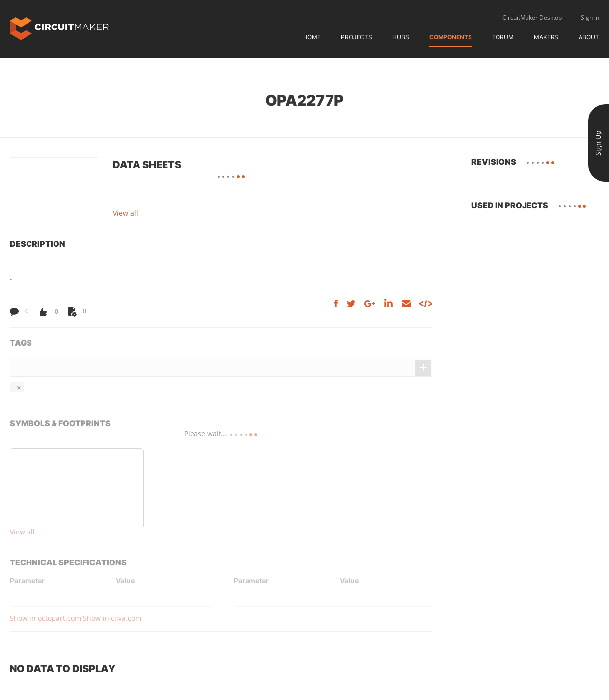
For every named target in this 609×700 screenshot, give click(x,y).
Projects (357, 37)
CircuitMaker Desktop (532, 17)
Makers (546, 37)
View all (125, 213)
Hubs (401, 37)
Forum (503, 37)
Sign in (590, 17)
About (589, 37)
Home (312, 37)
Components (451, 37)
